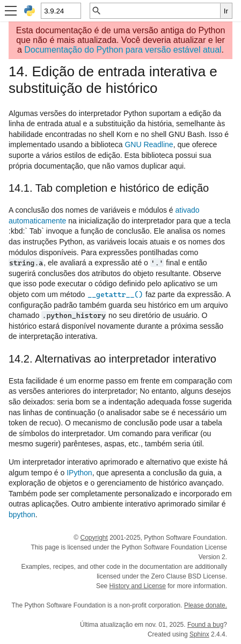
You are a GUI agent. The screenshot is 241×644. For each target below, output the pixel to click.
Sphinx (199, 634)
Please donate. (206, 605)
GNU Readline (149, 144)
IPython (79, 473)
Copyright (94, 538)
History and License (138, 586)
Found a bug (205, 625)
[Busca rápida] (161, 11)
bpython (22, 515)
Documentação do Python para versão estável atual (123, 50)
